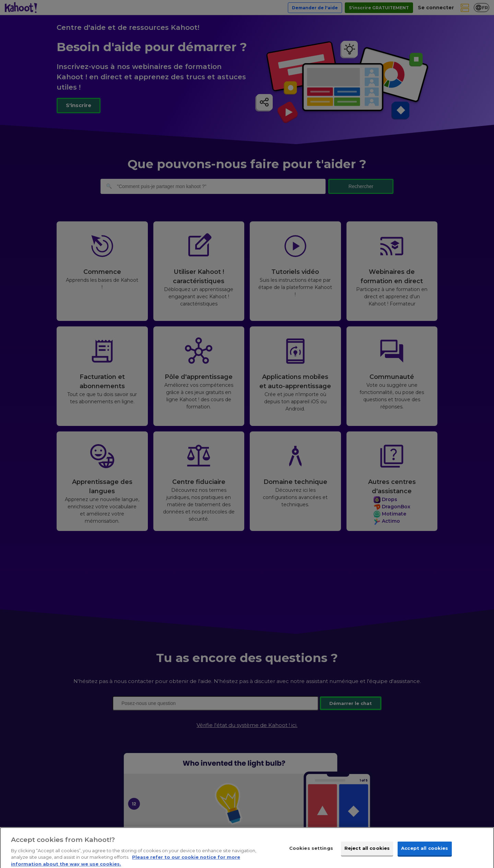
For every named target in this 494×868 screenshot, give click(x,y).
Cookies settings (311, 853)
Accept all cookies (425, 853)
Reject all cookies (367, 853)
